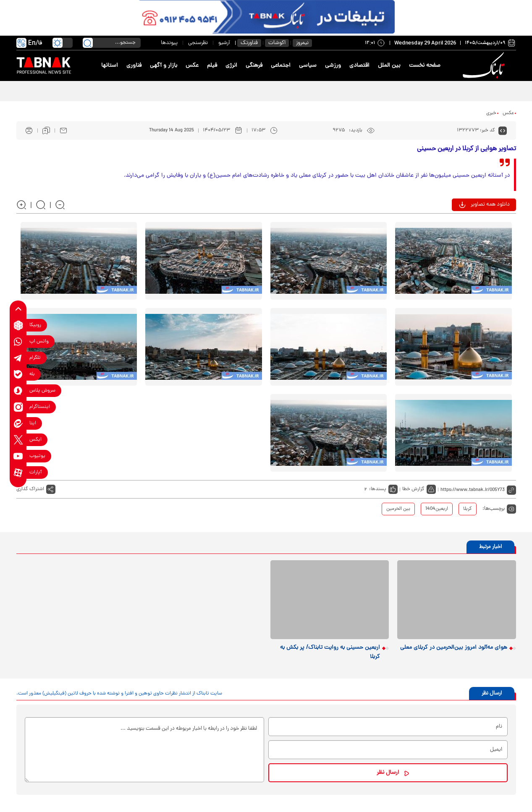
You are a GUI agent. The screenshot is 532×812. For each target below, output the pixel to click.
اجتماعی (281, 66)
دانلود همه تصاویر (490, 205)
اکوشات (277, 43)
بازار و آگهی (164, 66)
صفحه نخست (425, 66)
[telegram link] (18, 358)
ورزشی (333, 66)
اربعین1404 (437, 509)
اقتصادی (359, 66)
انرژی (231, 66)
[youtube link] (18, 456)
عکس (192, 66)
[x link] (18, 440)
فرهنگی (254, 66)
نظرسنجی (198, 43)
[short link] (478, 489)
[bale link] (18, 375)
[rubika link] (18, 325)
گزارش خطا (413, 489)
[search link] (88, 43)
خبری (491, 113)
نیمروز (302, 43)
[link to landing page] (485, 66)
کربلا (468, 509)
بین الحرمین (398, 509)
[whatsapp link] (18, 342)
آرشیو (224, 43)
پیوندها (169, 43)
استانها (110, 66)
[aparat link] (18, 473)
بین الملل (389, 66)
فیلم (212, 66)
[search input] (112, 43)
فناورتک (249, 43)
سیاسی (308, 66)
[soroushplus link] (18, 391)
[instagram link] (18, 407)
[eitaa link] (18, 424)
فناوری (134, 66)
